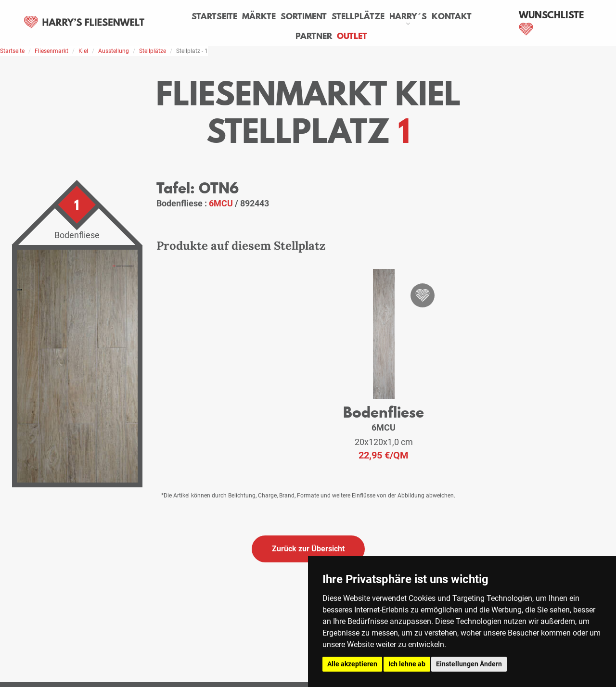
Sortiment (304, 16)
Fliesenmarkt (51, 51)
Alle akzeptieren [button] (352, 664)
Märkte (259, 16)
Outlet (352, 36)
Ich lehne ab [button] (407, 664)
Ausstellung (114, 51)
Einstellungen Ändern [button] (469, 664)
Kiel (83, 51)
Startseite (214, 16)
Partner (314, 36)
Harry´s (408, 16)
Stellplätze (358, 16)
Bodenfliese (384, 412)
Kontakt (452, 16)
